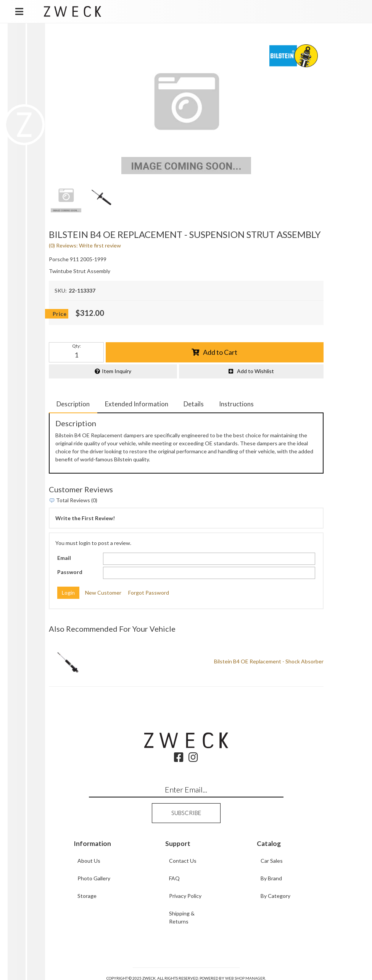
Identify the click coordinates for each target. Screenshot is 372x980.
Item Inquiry (117, 371)
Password (70, 572)
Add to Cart (220, 352)
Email (64, 558)
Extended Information (137, 404)
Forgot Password (149, 593)
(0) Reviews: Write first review (85, 245)
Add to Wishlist (255, 371)
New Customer (103, 593)
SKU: (61, 290)
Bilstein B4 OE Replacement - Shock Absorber (269, 661)
